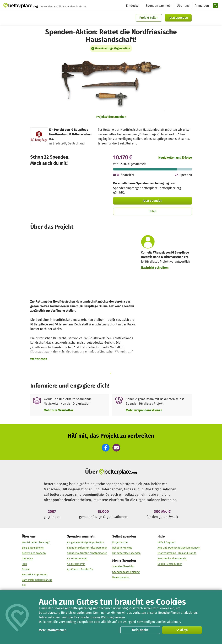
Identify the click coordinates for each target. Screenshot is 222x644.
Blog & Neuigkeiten (33, 548)
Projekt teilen (149, 18)
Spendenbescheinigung (126, 572)
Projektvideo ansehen (111, 117)
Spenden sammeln (159, 6)
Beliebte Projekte (122, 548)
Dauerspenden (121, 577)
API (24, 585)
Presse (26, 569)
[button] (106, 448)
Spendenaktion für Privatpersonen (87, 548)
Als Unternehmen (77, 559)
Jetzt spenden (178, 18)
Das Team (27, 559)
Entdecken (133, 6)
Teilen (152, 211)
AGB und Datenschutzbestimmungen (179, 548)
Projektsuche (120, 543)
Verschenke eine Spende (172, 559)
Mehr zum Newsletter (58, 410)
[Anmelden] (201, 6)
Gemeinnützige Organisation (113, 48)
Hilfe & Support (167, 543)
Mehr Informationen (53, 630)
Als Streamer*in (76, 564)
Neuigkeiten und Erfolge (175, 158)
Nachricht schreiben (155, 268)
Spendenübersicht (123, 567)
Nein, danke (140, 630)
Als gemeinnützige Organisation (86, 543)
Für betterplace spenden (126, 553)
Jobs (24, 564)
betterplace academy (34, 553)
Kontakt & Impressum (35, 575)
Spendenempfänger (127, 188)
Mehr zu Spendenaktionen (144, 410)
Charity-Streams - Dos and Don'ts (177, 553)
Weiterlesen (39, 359)
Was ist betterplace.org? (36, 543)
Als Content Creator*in (80, 569)
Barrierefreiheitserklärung (37, 580)
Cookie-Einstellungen (170, 564)
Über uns (183, 6)
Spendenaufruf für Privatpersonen (87, 553)
